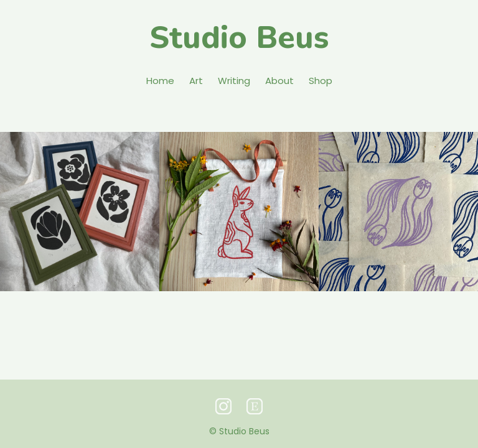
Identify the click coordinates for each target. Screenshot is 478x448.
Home (160, 81)
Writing (234, 81)
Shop (321, 81)
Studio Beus (239, 38)
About (279, 81)
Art (196, 81)
